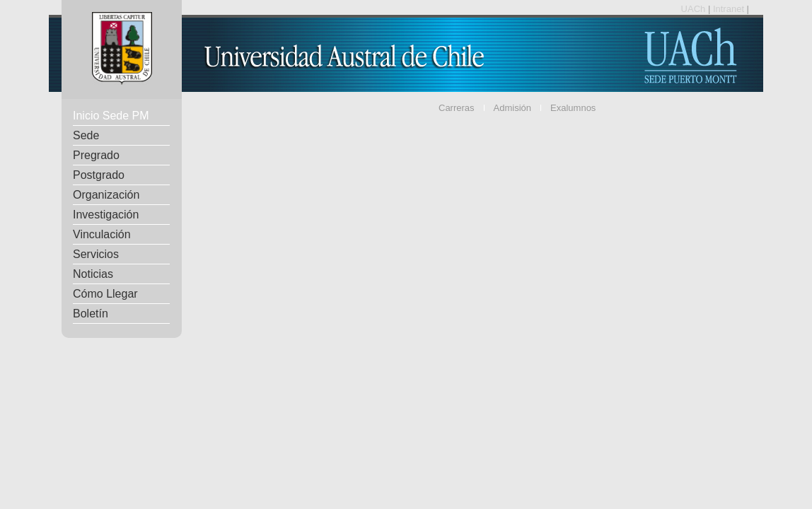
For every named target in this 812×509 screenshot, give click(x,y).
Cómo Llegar (105, 294)
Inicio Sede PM (111, 116)
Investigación (106, 215)
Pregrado (96, 155)
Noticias (93, 274)
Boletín (91, 314)
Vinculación (102, 234)
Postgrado (99, 175)
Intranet (730, 9)
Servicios (96, 254)
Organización (106, 195)
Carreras (457, 108)
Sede (86, 135)
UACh (695, 9)
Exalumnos (573, 108)
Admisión (512, 108)
